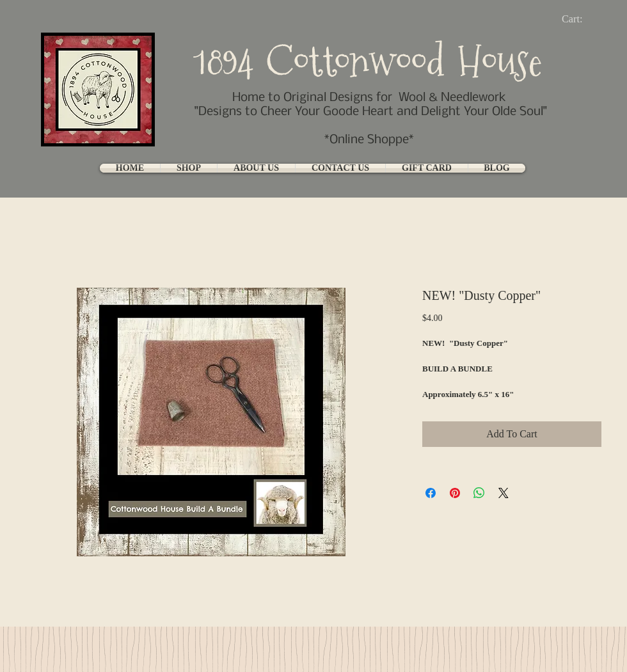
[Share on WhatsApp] (479, 493)
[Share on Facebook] (431, 493)
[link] (583, 19)
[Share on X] (504, 493)
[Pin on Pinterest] (455, 493)
